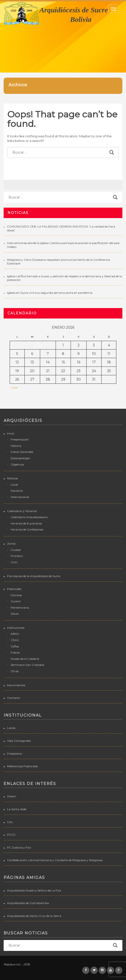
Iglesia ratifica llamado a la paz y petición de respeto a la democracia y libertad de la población (64, 278)
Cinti (14, 562)
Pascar (15, 652)
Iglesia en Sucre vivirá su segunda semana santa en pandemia (50, 293)
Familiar (16, 595)
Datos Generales (22, 452)
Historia (16, 446)
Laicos (11, 728)
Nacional (17, 491)
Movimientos (16, 685)
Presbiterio (15, 754)
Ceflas (15, 646)
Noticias (12, 478)
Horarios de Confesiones (27, 529)
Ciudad (16, 550)
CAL (10, 822)
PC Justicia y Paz (19, 847)
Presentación (20, 439)
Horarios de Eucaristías (26, 523)
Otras (15, 671)
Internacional (20, 497)
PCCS (11, 835)
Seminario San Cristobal (27, 665)
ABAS (15, 634)
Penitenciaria (20, 608)
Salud (15, 614)
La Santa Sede (17, 809)
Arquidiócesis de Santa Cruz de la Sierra (34, 916)
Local (14, 485)
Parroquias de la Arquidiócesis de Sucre (34, 576)
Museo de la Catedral (25, 659)
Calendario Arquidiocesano (29, 517)
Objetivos (17, 464)
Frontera (17, 556)
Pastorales (14, 589)
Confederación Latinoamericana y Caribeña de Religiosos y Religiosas (55, 860)
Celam (12, 796)
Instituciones (16, 628)
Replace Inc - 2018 (17, 964)
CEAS (15, 640)
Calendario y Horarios (22, 511)
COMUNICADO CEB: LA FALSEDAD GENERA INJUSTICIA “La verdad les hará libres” (61, 228)
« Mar (14, 388)
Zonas (11, 543)
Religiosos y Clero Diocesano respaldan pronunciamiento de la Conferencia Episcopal (59, 262)
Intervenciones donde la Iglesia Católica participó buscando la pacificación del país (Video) (63, 245)
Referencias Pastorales (22, 766)
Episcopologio (20, 458)
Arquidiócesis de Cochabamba (28, 903)
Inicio (11, 433)
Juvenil (16, 601)
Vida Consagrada (19, 741)
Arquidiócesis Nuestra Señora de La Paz (34, 890)
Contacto (14, 698)
